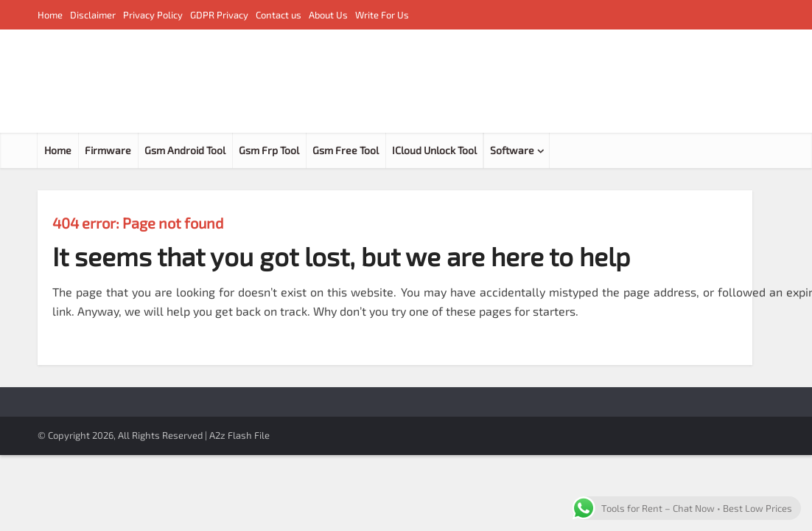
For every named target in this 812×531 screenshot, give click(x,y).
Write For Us (382, 15)
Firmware (108, 150)
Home (50, 15)
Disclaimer (93, 15)
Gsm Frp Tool (269, 150)
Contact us (279, 15)
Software (512, 150)
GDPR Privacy (219, 15)
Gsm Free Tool (346, 150)
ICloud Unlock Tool (434, 150)
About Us (328, 15)
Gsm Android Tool (185, 150)
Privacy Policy (153, 15)
